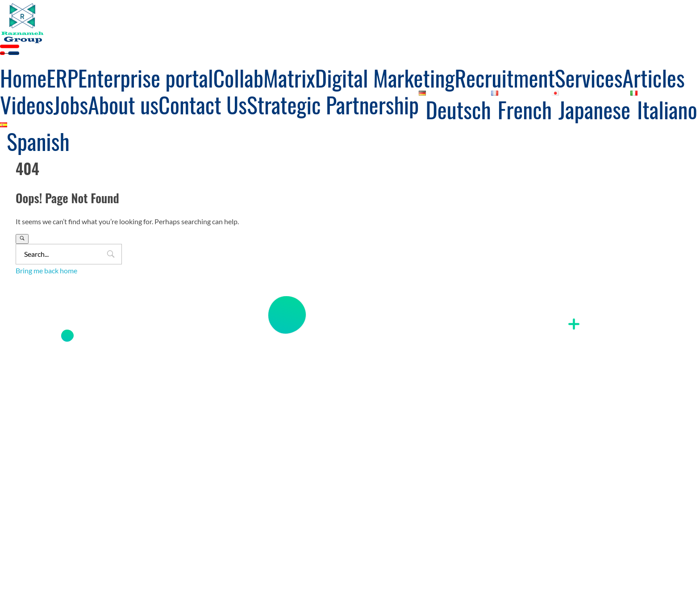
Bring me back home (46, 270)
